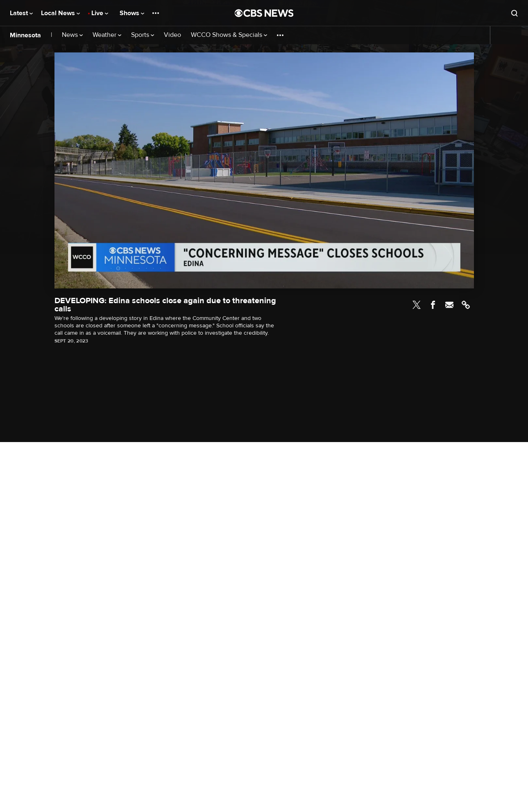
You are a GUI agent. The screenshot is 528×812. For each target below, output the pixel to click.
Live (100, 13)
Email (449, 305)
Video (172, 35)
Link (466, 305)
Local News (60, 13)
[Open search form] (514, 13)
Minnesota (25, 35)
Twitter (417, 305)
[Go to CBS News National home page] (264, 13)
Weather (107, 35)
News (72, 35)
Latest (21, 13)
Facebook (433, 305)
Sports (143, 35)
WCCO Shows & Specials (229, 35)
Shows (132, 13)
